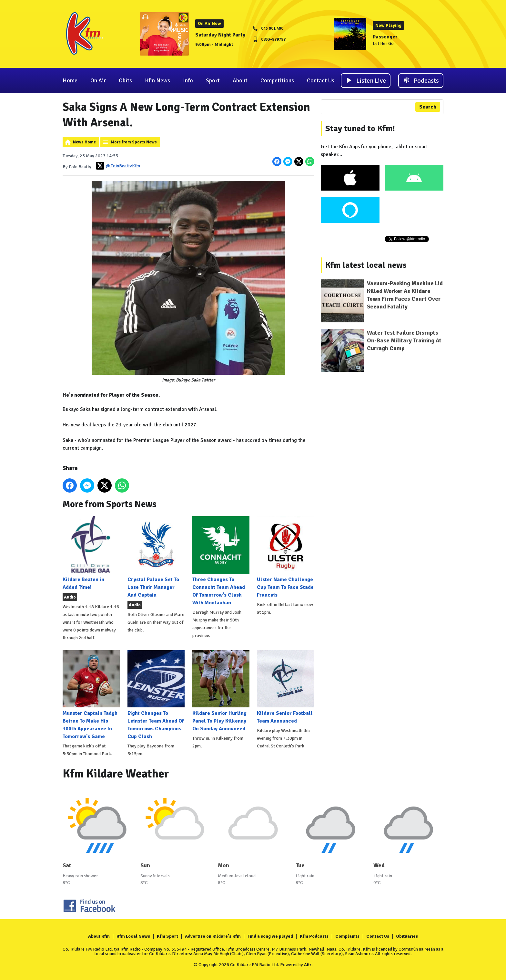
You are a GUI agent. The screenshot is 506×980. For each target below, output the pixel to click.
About (240, 80)
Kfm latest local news (366, 265)
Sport (213, 80)
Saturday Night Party (220, 35)
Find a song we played (270, 936)
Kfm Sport (167, 936)
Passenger (385, 37)
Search (428, 107)
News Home (84, 142)
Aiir (308, 965)
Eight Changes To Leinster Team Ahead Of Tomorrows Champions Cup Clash (156, 695)
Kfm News (157, 80)
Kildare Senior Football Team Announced (285, 687)
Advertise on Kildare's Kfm (213, 936)
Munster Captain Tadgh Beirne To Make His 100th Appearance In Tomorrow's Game (91, 695)
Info (188, 80)
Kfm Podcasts (314, 936)
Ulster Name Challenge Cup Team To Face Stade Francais (285, 557)
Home (70, 80)
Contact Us (321, 80)
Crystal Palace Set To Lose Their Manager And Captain (156, 557)
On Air (98, 80)
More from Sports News (134, 142)
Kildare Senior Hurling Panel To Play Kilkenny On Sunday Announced (221, 691)
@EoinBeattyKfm (118, 166)
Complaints (347, 936)
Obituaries (407, 936)
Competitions (277, 80)
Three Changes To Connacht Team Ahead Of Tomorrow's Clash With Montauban (221, 561)
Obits (125, 80)
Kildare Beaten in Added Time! (91, 553)
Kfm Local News (133, 936)
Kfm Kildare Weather (116, 774)
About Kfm (99, 936)
